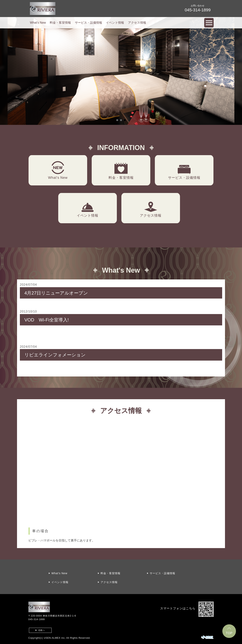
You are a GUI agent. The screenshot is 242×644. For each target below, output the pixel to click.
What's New (38, 23)
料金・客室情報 (60, 23)
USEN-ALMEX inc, (55, 638)
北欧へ (42, 630)
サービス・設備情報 (88, 23)
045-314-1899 (37, 619)
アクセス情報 (137, 23)
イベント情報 (115, 23)
